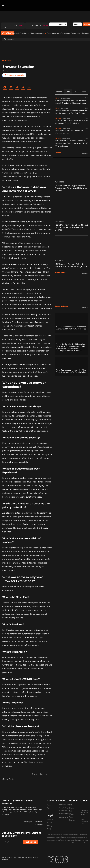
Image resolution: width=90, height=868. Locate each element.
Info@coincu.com (66, 804)
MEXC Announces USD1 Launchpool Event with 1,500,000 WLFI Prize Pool (71, 328)
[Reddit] (18, 88)
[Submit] (5, 39)
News (71, 805)
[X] (11, 88)
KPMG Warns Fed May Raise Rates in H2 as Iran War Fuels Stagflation (72, 122)
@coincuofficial (65, 814)
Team (49, 808)
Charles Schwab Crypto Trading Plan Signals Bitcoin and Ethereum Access (34, 33)
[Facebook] (5, 88)
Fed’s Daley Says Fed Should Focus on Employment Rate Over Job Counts (71, 112)
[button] (3, 5)
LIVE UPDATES (8, 33)
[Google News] (30, 88)
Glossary (7, 60)
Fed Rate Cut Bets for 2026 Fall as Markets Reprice (69, 132)
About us (50, 805)
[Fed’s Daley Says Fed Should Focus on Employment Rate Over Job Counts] (72, 218)
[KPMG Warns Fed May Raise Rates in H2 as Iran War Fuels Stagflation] (72, 257)
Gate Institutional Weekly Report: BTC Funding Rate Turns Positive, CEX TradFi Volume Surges (72, 143)
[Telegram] (24, 88)
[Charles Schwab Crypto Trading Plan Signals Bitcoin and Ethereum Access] (72, 179)
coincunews (64, 817)
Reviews (72, 820)
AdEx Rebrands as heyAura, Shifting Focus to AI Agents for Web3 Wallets (71, 371)
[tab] (68, 92)
